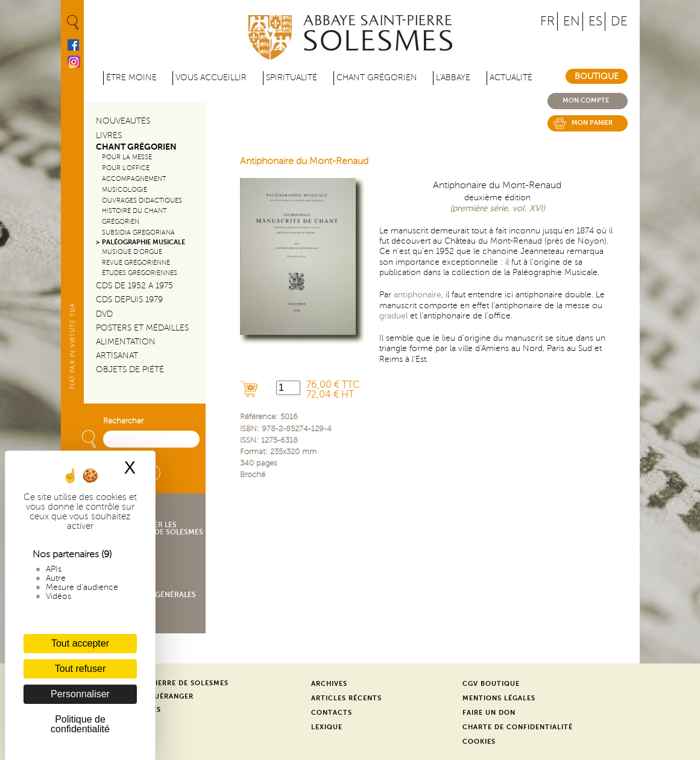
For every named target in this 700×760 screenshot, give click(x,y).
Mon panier (592, 123)
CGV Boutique (491, 684)
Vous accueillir (211, 78)
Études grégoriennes (140, 273)
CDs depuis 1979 (129, 299)
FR (547, 21)
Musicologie (125, 190)
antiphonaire (418, 294)
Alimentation (126, 342)
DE (619, 21)
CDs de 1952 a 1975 (134, 286)
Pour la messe (127, 157)
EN (572, 21)
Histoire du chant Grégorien (134, 216)
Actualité (511, 78)
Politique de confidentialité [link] (80, 724)
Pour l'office (126, 168)
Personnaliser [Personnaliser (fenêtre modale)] (80, 694)
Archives (329, 684)
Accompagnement (134, 179)
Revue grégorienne (136, 263)
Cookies (479, 742)
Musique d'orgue (132, 252)
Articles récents (346, 698)
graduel (393, 315)
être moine (131, 78)
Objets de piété (130, 369)
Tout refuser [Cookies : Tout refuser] (80, 669)
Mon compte (586, 100)
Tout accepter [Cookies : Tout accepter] (80, 643)
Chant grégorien (377, 78)
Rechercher (123, 421)
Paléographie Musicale (143, 242)
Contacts (332, 713)
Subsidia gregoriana (138, 233)
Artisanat (117, 356)
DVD (104, 314)
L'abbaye (453, 78)
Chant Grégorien (136, 147)
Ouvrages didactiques (142, 201)
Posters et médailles (142, 328)
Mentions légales (499, 698)
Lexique (327, 727)
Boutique (597, 76)
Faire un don (489, 713)
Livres (109, 135)
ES (595, 21)
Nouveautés (123, 121)
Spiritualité (292, 78)
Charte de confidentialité (518, 727)
